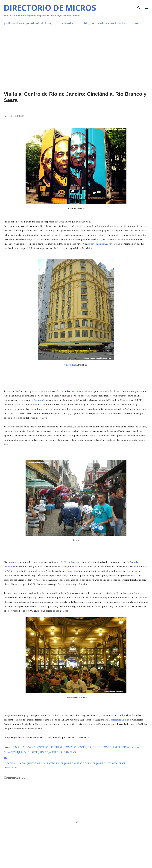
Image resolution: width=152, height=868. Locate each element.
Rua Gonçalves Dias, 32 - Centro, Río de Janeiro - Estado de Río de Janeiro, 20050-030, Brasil (71, 763)
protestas (76, 391)
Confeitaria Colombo (120, 720)
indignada (31, 239)
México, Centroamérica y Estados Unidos (104, 23)
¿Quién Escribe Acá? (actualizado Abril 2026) (28, 23)
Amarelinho (70, 365)
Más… (138, 23)
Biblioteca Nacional (97, 244)
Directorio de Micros (50, 8)
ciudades (30, 747)
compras (71, 747)
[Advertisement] (76, 51)
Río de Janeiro (71, 562)
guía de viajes (13, 752)
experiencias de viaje (127, 747)
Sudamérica (67, 23)
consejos (85, 747)
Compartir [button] (10, 767)
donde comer (102, 747)
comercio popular (50, 747)
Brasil (17, 747)
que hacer (31, 752)
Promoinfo (39, 400)
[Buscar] (139, 6)
